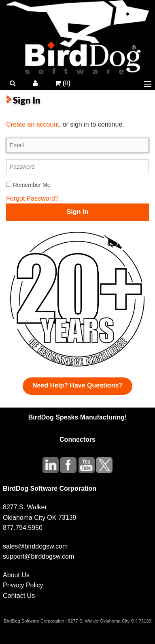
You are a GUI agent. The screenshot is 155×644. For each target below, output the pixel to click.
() (63, 83)
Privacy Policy (23, 585)
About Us (16, 575)
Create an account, (33, 124)
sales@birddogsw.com (35, 546)
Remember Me (28, 185)
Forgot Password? (32, 198)
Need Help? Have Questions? (77, 385)
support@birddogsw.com (38, 556)
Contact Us (19, 596)
